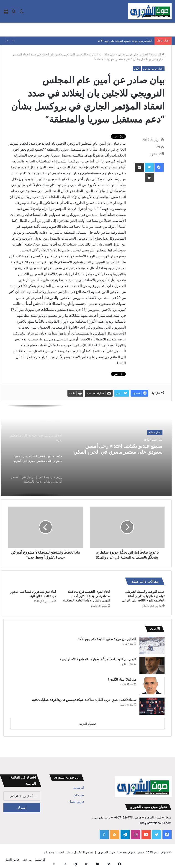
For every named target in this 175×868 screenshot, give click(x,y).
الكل (137, 69)
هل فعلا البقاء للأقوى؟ (122, 680)
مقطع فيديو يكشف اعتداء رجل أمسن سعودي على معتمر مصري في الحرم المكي (120, 451)
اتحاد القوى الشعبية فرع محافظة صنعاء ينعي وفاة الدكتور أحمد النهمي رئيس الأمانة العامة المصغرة (87, 596)
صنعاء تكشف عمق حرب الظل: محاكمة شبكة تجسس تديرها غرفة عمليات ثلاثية (84, 700)
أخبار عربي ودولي (129, 54)
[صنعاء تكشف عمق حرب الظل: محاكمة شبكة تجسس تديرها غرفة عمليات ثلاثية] (152, 706)
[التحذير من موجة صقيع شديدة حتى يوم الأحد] (152, 645)
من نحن (79, 795)
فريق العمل (76, 802)
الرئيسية (158, 54)
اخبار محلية (155, 432)
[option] (86, 450)
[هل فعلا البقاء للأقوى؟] (152, 686)
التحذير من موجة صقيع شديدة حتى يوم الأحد (125, 41)
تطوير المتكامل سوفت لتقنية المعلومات (68, 852)
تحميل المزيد (87, 724)
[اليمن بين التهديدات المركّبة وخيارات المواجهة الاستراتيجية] (152, 665)
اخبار (145, 54)
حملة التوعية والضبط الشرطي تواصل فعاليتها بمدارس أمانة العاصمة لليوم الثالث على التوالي (143, 596)
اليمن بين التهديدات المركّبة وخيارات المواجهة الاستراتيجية (98, 659)
